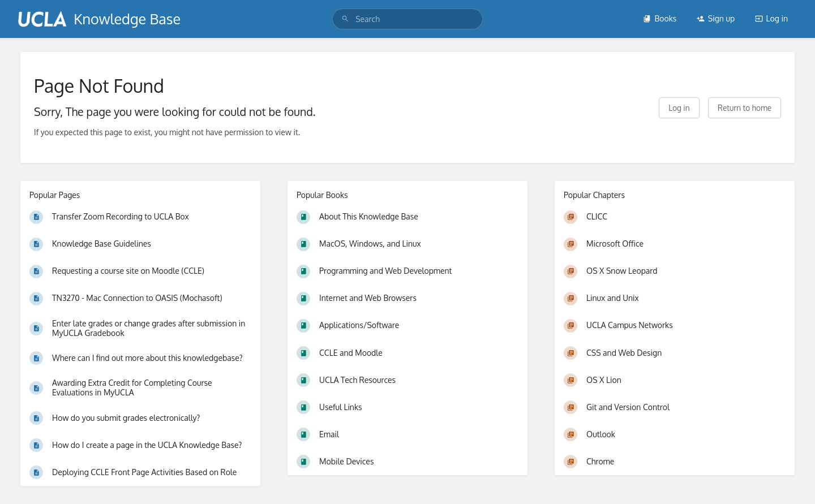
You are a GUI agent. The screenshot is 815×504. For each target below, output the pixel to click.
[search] (407, 19)
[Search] (345, 19)
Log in (771, 18)
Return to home (745, 108)
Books (660, 18)
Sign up (716, 18)
